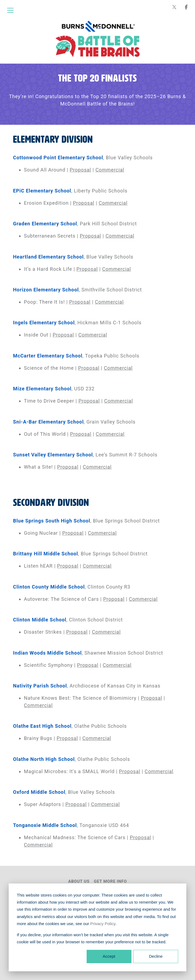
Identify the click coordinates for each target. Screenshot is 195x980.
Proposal (81, 170)
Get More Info (111, 881)
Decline (156, 956)
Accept (109, 956)
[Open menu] (10, 10)
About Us (79, 881)
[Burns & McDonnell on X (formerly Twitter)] (174, 7)
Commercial (110, 170)
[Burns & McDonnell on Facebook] (186, 7)
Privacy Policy (103, 924)
